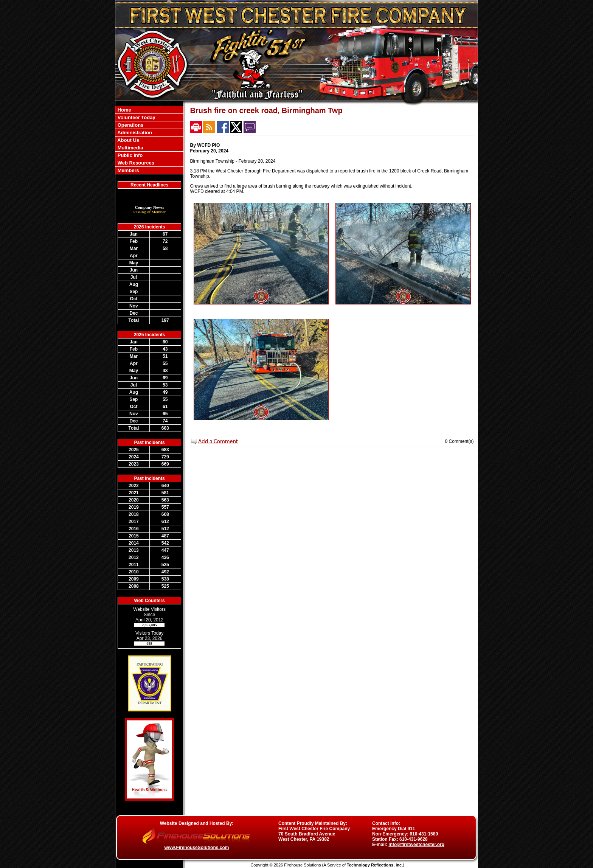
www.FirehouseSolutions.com (197, 848)
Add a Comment (218, 441)
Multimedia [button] (130, 148)
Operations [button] (130, 125)
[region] (149, 140)
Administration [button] (134, 133)
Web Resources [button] (135, 163)
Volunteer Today (136, 117)
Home (124, 110)
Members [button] (128, 170)
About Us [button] (128, 140)
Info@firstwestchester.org (416, 845)
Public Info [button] (129, 155)
